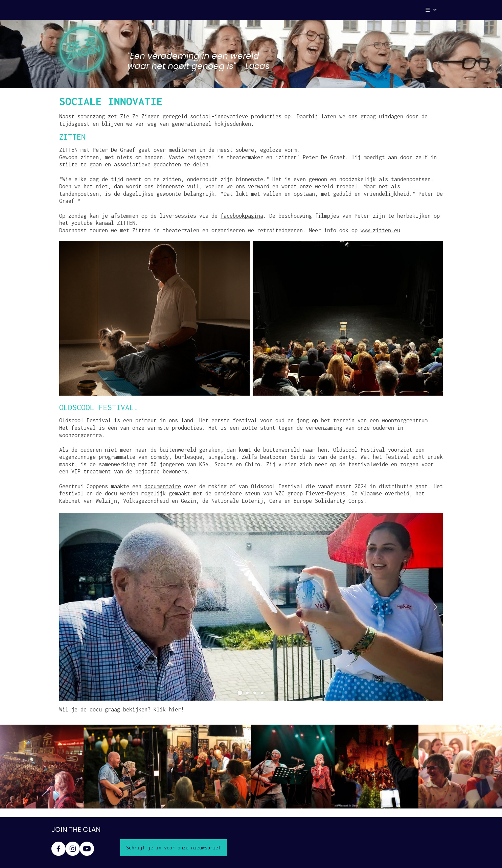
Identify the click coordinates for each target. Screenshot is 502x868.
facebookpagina (242, 216)
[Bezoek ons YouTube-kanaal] (87, 849)
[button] (67, 607)
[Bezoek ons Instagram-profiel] (73, 849)
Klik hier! (169, 709)
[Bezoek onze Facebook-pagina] (59, 849)
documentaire (163, 486)
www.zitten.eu (380, 230)
